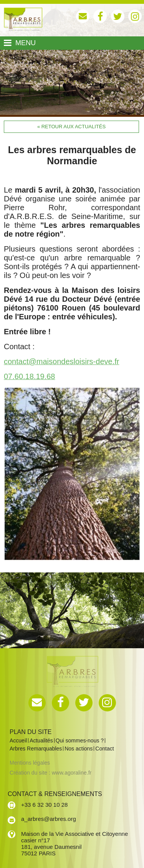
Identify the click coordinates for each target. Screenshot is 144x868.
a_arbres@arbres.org (49, 819)
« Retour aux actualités (71, 127)
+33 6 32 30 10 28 (44, 805)
